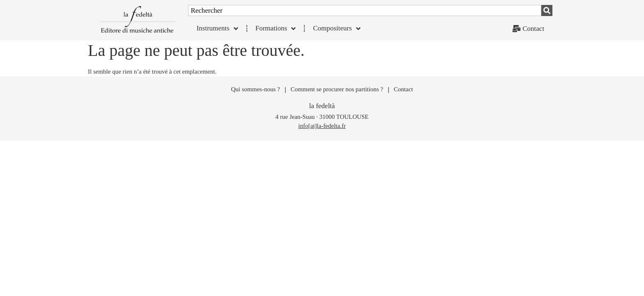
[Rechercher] (547, 10)
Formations (276, 29)
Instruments (217, 29)
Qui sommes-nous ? (255, 92)
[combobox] (365, 10)
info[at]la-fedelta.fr (322, 129)
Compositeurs (337, 29)
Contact (404, 92)
